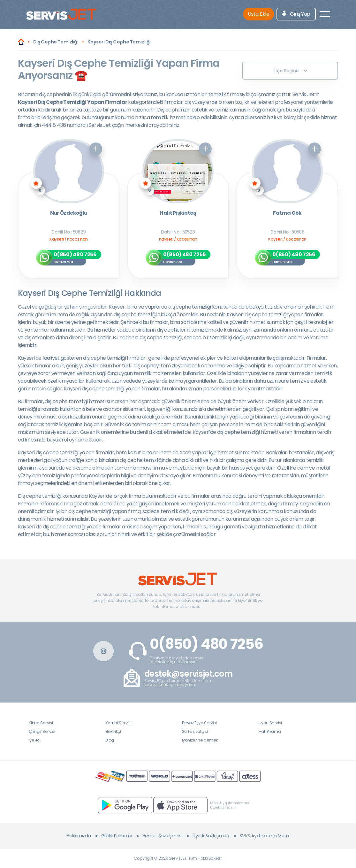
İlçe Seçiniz (291, 71)
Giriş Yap (296, 14)
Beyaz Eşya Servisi (199, 723)
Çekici (35, 740)
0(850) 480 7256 (206, 644)
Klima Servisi (41, 723)
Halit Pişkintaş (178, 213)
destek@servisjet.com (189, 674)
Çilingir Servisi (42, 731)
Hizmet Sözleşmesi (163, 836)
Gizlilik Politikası (117, 836)
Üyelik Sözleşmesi (211, 836)
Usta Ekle (259, 14)
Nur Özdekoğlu (69, 213)
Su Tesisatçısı (195, 731)
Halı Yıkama (270, 731)
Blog (110, 740)
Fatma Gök (287, 213)
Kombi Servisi (118, 723)
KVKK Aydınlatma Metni (265, 836)
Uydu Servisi (270, 723)
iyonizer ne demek (200, 740)
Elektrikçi (113, 731)
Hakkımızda (79, 836)
